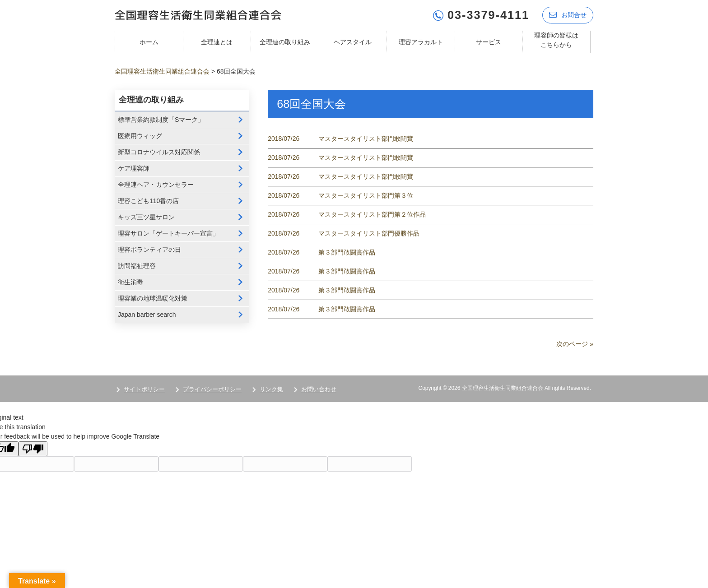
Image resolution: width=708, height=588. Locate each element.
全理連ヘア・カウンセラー (156, 185)
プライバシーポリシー (212, 389)
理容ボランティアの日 (149, 250)
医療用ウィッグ (140, 136)
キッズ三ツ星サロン (146, 217)
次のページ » (575, 344)
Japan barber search (147, 315)
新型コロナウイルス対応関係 (159, 152)
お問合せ (568, 15)
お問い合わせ (319, 389)
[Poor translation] (33, 449)
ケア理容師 (134, 168)
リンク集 (271, 389)
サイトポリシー (144, 389)
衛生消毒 (130, 282)
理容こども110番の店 (148, 201)
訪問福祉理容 (137, 266)
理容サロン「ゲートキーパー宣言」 (168, 233)
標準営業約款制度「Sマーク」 (161, 120)
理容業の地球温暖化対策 (153, 298)
